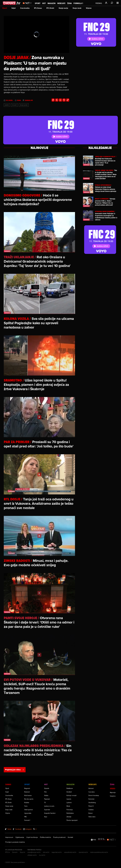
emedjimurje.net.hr (34, 852)
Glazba (46, 795)
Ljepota (69, 799)
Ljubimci (69, 802)
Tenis (26, 806)
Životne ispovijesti (72, 820)
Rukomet (27, 792)
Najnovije (113, 792)
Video (113, 788)
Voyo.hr (23, 852)
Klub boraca (28, 795)
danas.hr (29, 100)
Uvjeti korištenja (32, 837)
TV (45, 802)
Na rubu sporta (29, 799)
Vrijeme (89, 8)
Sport (38, 3)
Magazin (52, 3)
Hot (44, 3)
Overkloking (92, 802)
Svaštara (91, 810)
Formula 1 (78, 3)
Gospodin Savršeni (50, 813)
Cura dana (91, 792)
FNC (26, 817)
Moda (68, 806)
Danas (8, 784)
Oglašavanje (20, 837)
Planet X (91, 806)
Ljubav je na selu (49, 806)
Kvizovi (91, 813)
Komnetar (91, 799)
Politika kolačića (45, 837)
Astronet (91, 788)
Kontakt (70, 837)
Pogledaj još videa (15, 770)
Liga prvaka (28, 813)
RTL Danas (38, 8)
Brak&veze (70, 788)
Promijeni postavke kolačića (15, 842)
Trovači (14, 105)
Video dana (92, 817)
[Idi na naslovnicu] (28, 5)
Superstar (47, 810)
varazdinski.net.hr (70, 852)
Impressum (9, 837)
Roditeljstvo (70, 813)
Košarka (27, 802)
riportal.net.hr (83, 852)
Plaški (7, 105)
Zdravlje (69, 817)
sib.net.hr (46, 852)
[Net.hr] (112, 840)
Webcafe (61, 3)
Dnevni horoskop (94, 795)
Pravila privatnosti (59, 837)
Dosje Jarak (77, 8)
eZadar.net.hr (32, 855)
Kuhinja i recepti (72, 795)
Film (45, 792)
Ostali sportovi (29, 810)
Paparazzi (47, 799)
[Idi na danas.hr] (12, 3)
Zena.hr (15, 852)
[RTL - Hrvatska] (102, 840)
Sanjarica (113, 796)
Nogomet (27, 788)
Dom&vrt (69, 792)
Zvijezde (47, 788)
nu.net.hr (42, 855)
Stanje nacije (63, 8)
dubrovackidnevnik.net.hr (99, 852)
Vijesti (5, 8)
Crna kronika (25, 8)
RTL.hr (8, 852)
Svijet (14, 8)
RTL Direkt (50, 8)
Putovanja (70, 810)
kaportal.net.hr (57, 852)
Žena (69, 3)
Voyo (46, 817)
